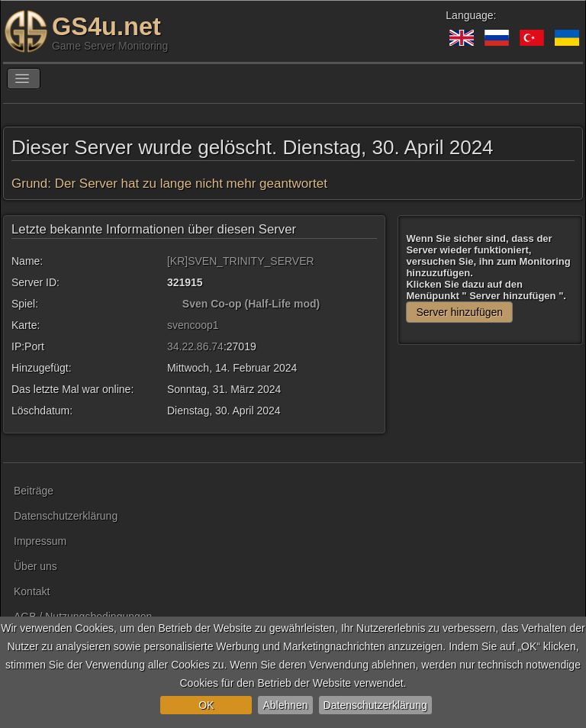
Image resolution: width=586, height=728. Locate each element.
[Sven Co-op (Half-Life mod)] (173, 304)
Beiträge (34, 491)
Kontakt (32, 591)
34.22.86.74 (195, 346)
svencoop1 (193, 325)
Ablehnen (285, 705)
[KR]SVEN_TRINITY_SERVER (241, 261)
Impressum (40, 541)
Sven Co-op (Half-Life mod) (251, 304)
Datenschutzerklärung (375, 705)
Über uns (35, 566)
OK (206, 705)
